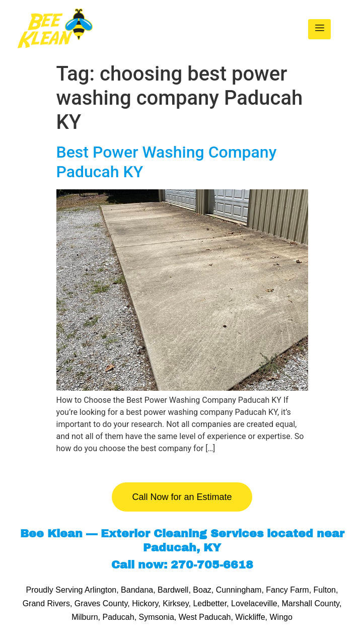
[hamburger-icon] (319, 29)
